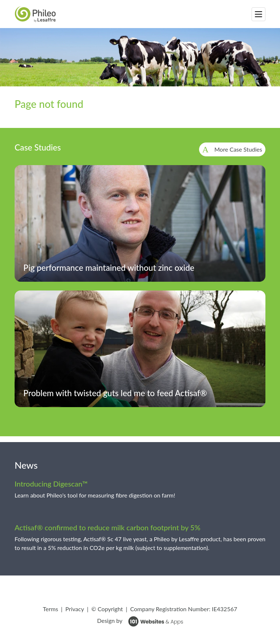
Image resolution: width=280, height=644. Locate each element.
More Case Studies (238, 149)
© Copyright (107, 609)
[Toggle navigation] (258, 14)
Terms (50, 609)
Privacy (75, 609)
